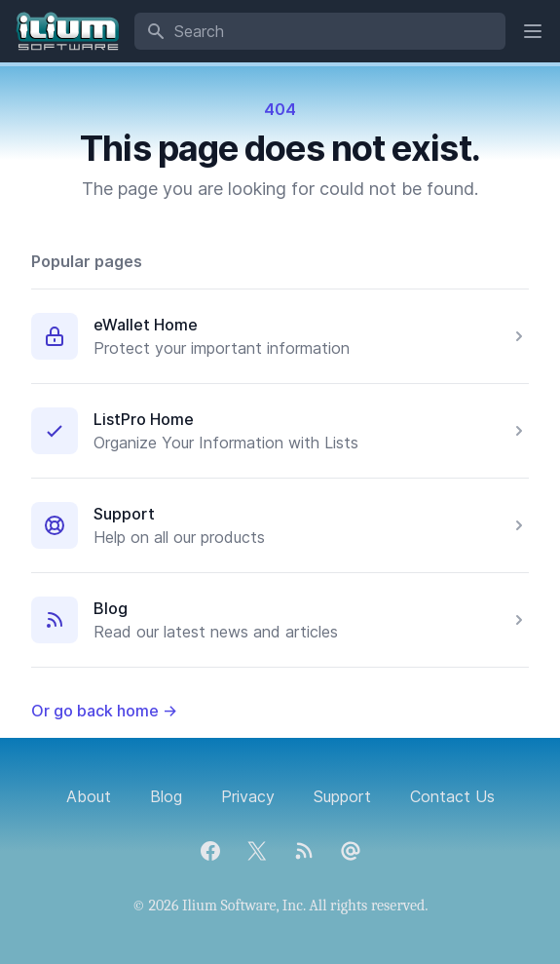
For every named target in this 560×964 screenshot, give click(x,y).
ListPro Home (144, 419)
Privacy (248, 796)
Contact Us (452, 796)
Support (124, 514)
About (89, 796)
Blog (111, 608)
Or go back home (104, 711)
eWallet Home (146, 325)
